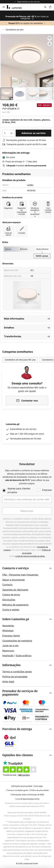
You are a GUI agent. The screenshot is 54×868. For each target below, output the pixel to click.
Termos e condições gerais (17, 672)
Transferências (13, 336)
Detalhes (9, 328)
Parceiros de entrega (17, 729)
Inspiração (8, 656)
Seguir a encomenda (13, 580)
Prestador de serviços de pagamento (20, 693)
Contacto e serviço (15, 568)
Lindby (30, 185)
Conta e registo (11, 610)
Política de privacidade (15, 677)
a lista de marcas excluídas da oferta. (30, 556)
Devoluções (9, 600)
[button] (7, 94)
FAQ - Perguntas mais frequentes (20, 575)
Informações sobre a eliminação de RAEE (28, 795)
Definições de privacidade (22, 786)
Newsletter (8, 626)
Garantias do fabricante (15, 590)
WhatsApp (8, 631)
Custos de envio (11, 595)
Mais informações (14, 319)
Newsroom (8, 651)
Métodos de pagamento (15, 605)
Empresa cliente (11, 636)
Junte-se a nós (10, 646)
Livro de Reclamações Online (28, 799)
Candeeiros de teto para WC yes (20, 360)
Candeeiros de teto (14, 30)
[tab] (27, 589)
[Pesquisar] (45, 7)
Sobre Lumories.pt (16, 619)
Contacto (7, 585)
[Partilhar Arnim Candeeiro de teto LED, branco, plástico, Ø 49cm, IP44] (50, 44)
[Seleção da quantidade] (8, 133)
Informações (11, 665)
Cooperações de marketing (17, 641)
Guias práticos (24, 656)
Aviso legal (8, 681)
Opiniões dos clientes (18, 755)
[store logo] (16, 7)
